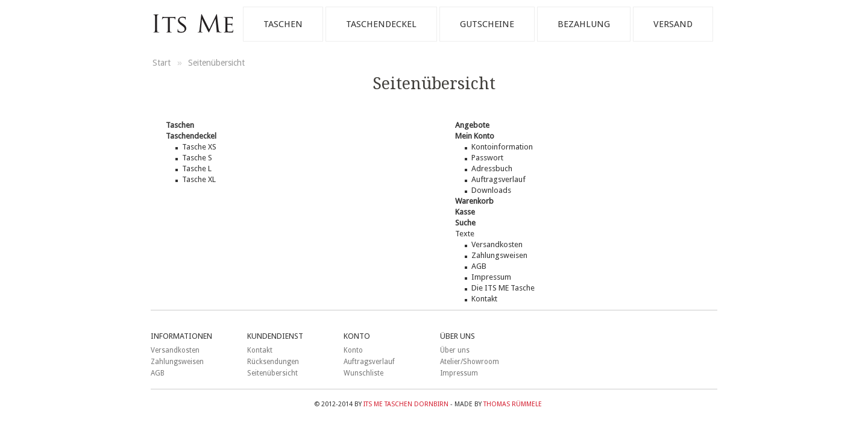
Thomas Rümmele (513, 404)
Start (163, 63)
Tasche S (197, 158)
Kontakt (484, 299)
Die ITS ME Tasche (503, 288)
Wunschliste (363, 373)
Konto (353, 350)
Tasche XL (199, 179)
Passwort (487, 158)
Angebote (472, 125)
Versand (673, 24)
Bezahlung (584, 24)
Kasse (465, 212)
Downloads (491, 190)
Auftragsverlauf (498, 179)
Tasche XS (199, 147)
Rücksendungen (273, 362)
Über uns (455, 350)
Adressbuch (492, 168)
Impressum (491, 277)
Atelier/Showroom (470, 362)
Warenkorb (474, 201)
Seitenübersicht (216, 63)
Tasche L (197, 168)
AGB (479, 266)
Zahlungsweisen (499, 255)
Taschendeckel (381, 24)
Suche (465, 223)
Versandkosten (497, 244)
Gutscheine (487, 24)
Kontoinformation (502, 147)
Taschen (283, 24)
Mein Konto (475, 136)
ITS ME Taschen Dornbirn (406, 404)
